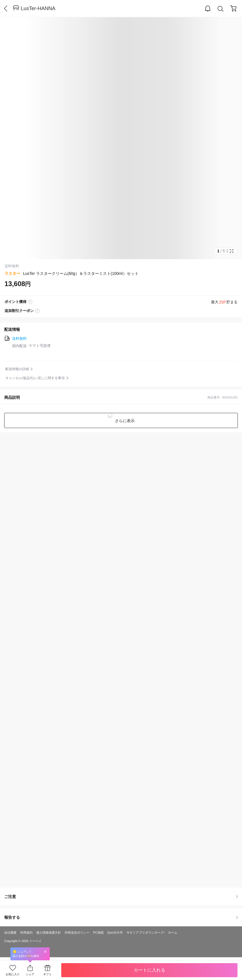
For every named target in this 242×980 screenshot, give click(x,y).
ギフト (48, 974)
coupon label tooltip (37, 311)
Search (221, 9)
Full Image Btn (232, 251)
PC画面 (98, 933)
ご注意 (121, 897)
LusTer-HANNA (38, 8)
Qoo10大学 (115, 933)
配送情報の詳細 (17, 369)
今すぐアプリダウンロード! (145, 933)
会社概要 (10, 933)
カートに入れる (150, 970)
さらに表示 (125, 421)
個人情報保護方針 (49, 933)
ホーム (173, 933)
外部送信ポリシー (77, 933)
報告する (121, 917)
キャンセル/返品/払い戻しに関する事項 (35, 378)
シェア (30, 974)
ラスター (12, 273)
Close (45, 951)
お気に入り (13, 974)
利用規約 (26, 933)
